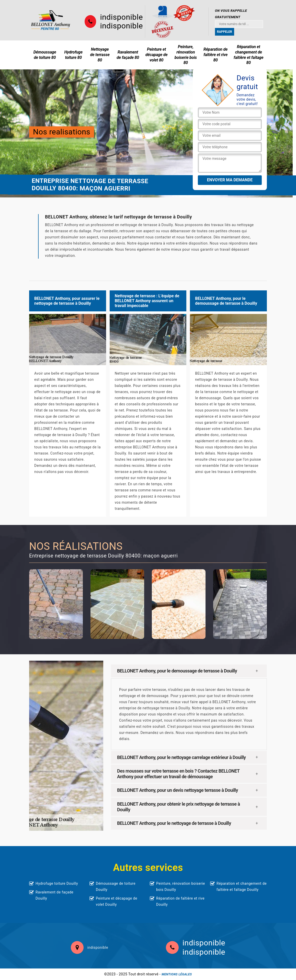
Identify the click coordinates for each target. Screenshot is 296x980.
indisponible (121, 17)
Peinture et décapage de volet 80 (157, 55)
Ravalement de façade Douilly (54, 895)
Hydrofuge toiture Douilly (57, 883)
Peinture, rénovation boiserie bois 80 (186, 55)
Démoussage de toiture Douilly (116, 887)
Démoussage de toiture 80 (45, 55)
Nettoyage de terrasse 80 (100, 55)
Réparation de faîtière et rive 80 (215, 55)
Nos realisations (62, 132)
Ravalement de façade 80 (128, 55)
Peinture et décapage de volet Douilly (117, 901)
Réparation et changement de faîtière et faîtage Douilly (242, 887)
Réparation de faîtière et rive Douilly (180, 901)
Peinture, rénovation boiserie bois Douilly (181, 887)
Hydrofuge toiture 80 (73, 55)
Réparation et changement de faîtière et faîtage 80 (248, 55)
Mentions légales (177, 974)
